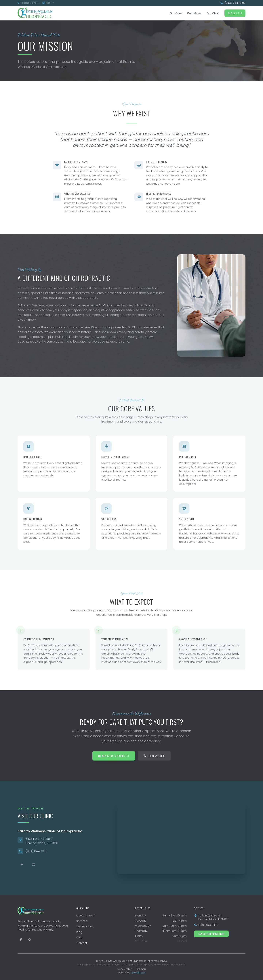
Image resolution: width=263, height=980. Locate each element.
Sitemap (141, 969)
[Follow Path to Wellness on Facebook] (21, 939)
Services (82, 921)
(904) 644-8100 (233, 3)
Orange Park (110, 965)
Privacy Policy (124, 969)
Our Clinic (213, 13)
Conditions (194, 13)
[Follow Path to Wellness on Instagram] (30, 939)
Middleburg (123, 965)
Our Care (176, 13)
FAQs (80, 937)
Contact (82, 943)
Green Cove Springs (141, 965)
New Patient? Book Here (211, 934)
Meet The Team (86, 916)
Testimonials (85, 926)
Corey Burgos (138, 973)
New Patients (235, 13)
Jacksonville (160, 965)
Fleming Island (94, 965)
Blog (79, 932)
